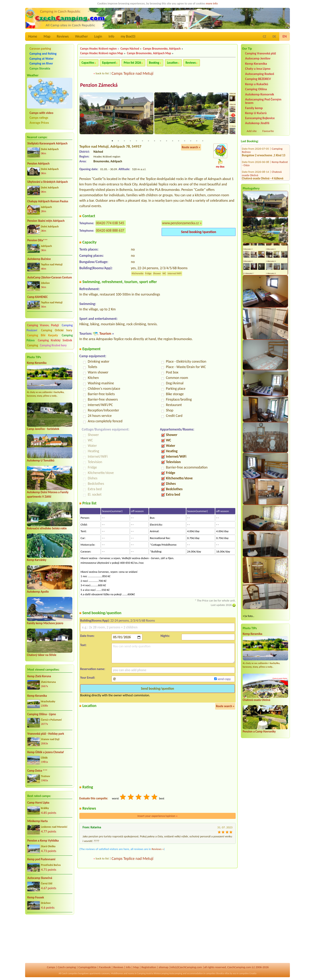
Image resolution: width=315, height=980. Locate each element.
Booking (154, 63)
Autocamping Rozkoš (260, 74)
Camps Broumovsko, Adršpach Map (149, 53)
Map (47, 36)
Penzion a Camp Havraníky (259, 731)
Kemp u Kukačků (257, 84)
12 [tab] (179, 141)
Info (111, 36)
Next (233, 116)
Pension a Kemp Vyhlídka (43, 841)
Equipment (109, 63)
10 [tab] (167, 141)
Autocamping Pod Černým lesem (263, 101)
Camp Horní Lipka (38, 803)
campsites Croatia (248, 973)
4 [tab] (130, 141)
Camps (51, 967)
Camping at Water (41, 59)
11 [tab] (173, 141)
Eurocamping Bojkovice (260, 118)
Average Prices (39, 123)
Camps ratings (39, 118)
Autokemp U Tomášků (41, 460)
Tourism (105, 334)
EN (285, 36)
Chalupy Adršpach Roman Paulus (48, 201)
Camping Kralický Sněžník (55, 340)
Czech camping (67, 967)
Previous (82, 116)
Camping (33, 345)
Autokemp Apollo (38, 592)
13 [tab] (185, 141)
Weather (81, 36)
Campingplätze (88, 967)
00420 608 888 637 (110, 231)
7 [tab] (148, 141)
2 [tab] (118, 141)
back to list (102, 73)
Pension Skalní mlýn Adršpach (46, 221)
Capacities (88, 63)
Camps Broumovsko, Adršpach (162, 49)
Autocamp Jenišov (258, 58)
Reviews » (158, 849)
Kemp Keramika (37, 363)
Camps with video (41, 113)
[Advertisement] (50, 939)
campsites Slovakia (215, 973)
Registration (149, 967)
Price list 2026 (132, 63)
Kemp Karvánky (37, 560)
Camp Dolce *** (37, 771)
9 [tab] (161, 141)
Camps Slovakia (40, 68)
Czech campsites (70, 973)
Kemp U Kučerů (256, 113)
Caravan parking (40, 49)
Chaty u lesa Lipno (258, 69)
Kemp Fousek (36, 897)
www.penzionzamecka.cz (180, 223)
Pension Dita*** (37, 240)
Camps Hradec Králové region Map (102, 53)
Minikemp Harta (37, 821)
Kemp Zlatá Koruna (39, 676)
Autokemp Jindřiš (257, 123)
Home (33, 36)
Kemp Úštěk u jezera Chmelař (46, 752)
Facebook (105, 967)
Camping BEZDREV (258, 79)
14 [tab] (191, 141)
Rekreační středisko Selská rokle (47, 528)
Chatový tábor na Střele (42, 655)
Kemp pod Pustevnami (41, 859)
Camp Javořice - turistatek (43, 429)
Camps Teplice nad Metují (132, 73)
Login (98, 36)
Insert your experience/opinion (157, 816)
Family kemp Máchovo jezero (45, 623)
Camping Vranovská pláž (261, 53)
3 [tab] (124, 141)
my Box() (128, 36)
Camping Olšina (256, 89)
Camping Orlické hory (57, 330)
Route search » (191, 147)
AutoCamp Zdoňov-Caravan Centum (50, 277)
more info (212, 3)
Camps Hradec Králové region (98, 49)
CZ (264, 36)
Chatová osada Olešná (256, 700)
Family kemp (254, 108)
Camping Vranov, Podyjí (43, 325)
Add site (252, 131)
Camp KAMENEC (38, 297)
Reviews (63, 36)
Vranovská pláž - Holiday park (46, 734)
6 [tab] (142, 141)
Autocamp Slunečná (40, 878)
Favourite (268, 131)
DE (274, 36)
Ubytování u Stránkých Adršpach (48, 182)
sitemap (164, 967)
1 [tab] (112, 141)
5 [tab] (136, 141)
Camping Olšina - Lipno (42, 714)
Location (172, 63)
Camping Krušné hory (53, 345)
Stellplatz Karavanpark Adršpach (47, 143)
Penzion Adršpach (38, 164)
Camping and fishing (43, 54)
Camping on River (41, 63)
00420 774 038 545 (110, 223)
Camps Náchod (130, 49)
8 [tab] (154, 141)
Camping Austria (145, 973)
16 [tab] (203, 141)
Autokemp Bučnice (39, 259)
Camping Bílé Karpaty (42, 335)
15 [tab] (197, 141)
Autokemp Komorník (260, 94)
